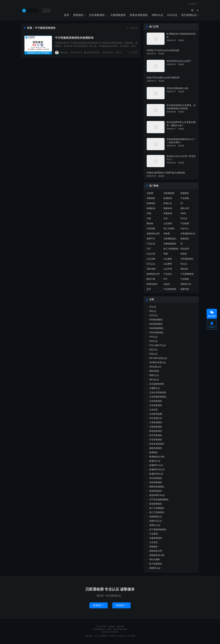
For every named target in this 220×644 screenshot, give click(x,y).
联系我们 (99, 606)
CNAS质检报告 (156, 333)
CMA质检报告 (156, 325)
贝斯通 (150, 194)
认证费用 (168, 264)
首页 (67, 15)
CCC (149, 249)
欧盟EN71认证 (156, 466)
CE (182, 204)
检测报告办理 (153, 275)
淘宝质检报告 (156, 479)
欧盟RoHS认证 (156, 474)
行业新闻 (154, 534)
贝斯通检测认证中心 (171, 239)
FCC (165, 280)
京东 (166, 219)
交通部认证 (155, 389)
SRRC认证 (158, 15)
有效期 (167, 234)
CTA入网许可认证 (158, 346)
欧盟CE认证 (155, 462)
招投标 (184, 254)
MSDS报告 (154, 372)
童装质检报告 (156, 504)
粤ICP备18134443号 (110, 633)
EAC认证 (153, 350)
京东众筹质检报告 (158, 393)
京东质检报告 (97, 15)
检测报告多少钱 (157, 457)
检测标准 (151, 209)
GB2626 (184, 269)
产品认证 (151, 244)
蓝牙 (149, 290)
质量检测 (168, 214)
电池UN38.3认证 (157, 496)
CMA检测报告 (156, 320)
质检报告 (30, 11)
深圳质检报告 (156, 483)
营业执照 (185, 249)
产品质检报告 (170, 290)
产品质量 (185, 199)
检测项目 (151, 204)
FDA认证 (153, 354)
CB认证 (153, 312)
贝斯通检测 (169, 194)
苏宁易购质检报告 (158, 530)
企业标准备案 (156, 414)
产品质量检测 (187, 275)
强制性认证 (186, 285)
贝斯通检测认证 (188, 234)
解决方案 (151, 280)
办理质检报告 (187, 259)
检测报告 (185, 194)
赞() (134, 53)
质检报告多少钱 (157, 556)
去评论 (119, 53)
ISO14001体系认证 (158, 359)
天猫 (149, 219)
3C (182, 244)
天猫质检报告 (118, 15)
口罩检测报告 (156, 423)
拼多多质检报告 (139, 15)
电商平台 (151, 239)
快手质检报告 (156, 436)
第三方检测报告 (157, 509)
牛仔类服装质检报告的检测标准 (74, 38)
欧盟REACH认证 (157, 470)
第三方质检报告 (157, 513)
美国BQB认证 (156, 517)
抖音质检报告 (156, 440)
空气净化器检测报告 (159, 500)
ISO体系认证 (155, 367)
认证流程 (151, 259)
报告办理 (185, 209)
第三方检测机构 (171, 249)
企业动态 (154, 410)
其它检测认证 (189, 15)
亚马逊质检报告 (157, 384)
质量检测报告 (170, 244)
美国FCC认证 (156, 522)
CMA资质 (151, 269)
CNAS (183, 214)
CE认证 (184, 219)
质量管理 (185, 290)
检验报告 (185, 239)
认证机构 (168, 224)
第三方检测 (169, 229)
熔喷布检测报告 (157, 487)
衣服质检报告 (156, 539)
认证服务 (168, 259)
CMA (149, 214)
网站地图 (120, 627)
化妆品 (167, 285)
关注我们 (193, 4)
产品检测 (185, 224)
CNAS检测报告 (156, 329)
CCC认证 (172, 15)
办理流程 (151, 229)
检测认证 (168, 204)
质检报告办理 (153, 234)
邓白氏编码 (155, 560)
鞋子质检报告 (156, 564)
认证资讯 (154, 543)
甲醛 (166, 254)
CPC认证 (153, 337)
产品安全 (168, 275)
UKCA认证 (154, 380)
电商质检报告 (156, 492)
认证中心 (185, 229)
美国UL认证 (155, 526)
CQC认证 (154, 342)
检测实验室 (152, 285)
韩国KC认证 (155, 569)
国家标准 (168, 209)
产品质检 (185, 280)
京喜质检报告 (156, 406)
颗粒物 (150, 224)
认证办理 (151, 254)
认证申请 (168, 269)
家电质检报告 (156, 432)
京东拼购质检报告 (158, 397)
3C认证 (184, 264)
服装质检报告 (92, 53)
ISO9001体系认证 (158, 363)
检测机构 (168, 199)
